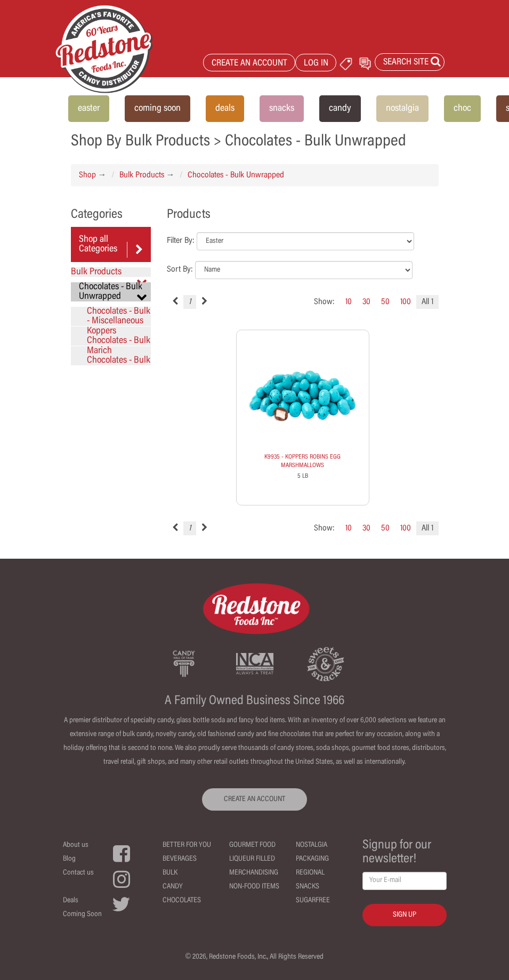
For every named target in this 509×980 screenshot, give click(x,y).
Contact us (78, 873)
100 (406, 302)
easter (89, 109)
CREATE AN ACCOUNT (249, 64)
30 (366, 302)
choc (462, 109)
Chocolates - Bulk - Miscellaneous (119, 316)
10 (349, 302)
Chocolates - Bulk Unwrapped (236, 175)
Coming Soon (82, 914)
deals (225, 109)
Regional (310, 873)
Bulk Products (142, 175)
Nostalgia (312, 845)
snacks (282, 109)
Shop (87, 175)
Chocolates (182, 901)
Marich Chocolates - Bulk (119, 356)
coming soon (157, 109)
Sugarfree (313, 901)
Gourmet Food (252, 845)
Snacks (308, 887)
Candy (173, 887)
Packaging (312, 859)
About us (76, 845)
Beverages (180, 859)
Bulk (170, 873)
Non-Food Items (254, 887)
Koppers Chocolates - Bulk (119, 336)
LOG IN (316, 64)
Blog (69, 859)
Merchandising (254, 873)
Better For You (187, 845)
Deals (71, 901)
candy (340, 109)
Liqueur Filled (252, 859)
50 (385, 302)
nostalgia (402, 109)
